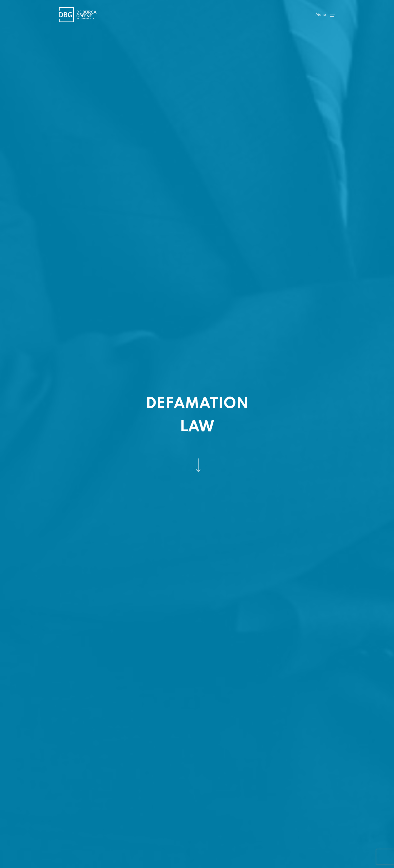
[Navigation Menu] (325, 15)
